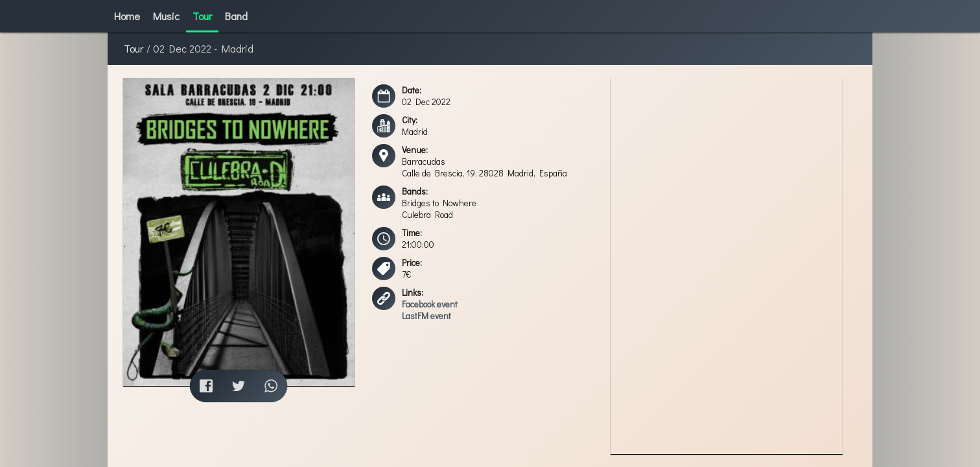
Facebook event (430, 304)
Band (236, 16)
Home (127, 16)
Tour (134, 48)
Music (166, 16)
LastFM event (426, 316)
